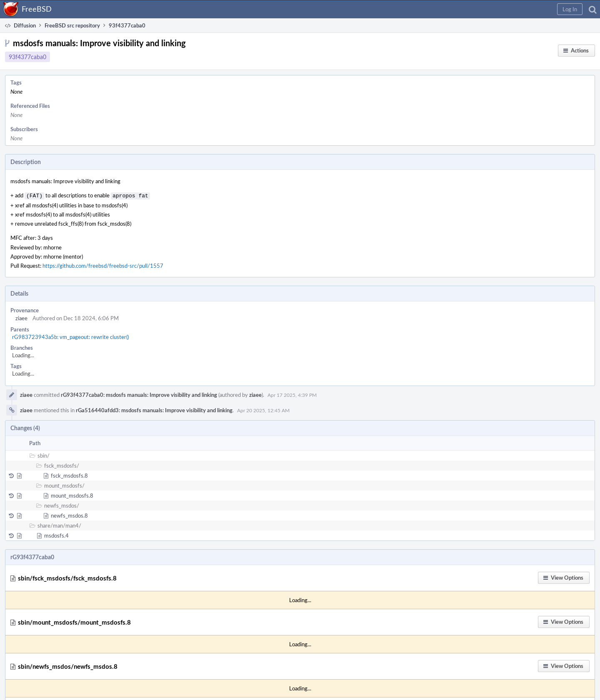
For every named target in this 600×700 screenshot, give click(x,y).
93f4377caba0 (27, 57)
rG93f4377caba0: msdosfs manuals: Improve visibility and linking (139, 394)
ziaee (21, 317)
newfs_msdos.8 (69, 515)
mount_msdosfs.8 (72, 495)
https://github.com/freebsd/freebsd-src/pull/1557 (103, 265)
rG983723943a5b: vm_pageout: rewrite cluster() (70, 336)
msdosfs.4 (56, 535)
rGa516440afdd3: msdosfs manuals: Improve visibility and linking (154, 409)
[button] (570, 9)
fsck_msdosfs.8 (69, 475)
